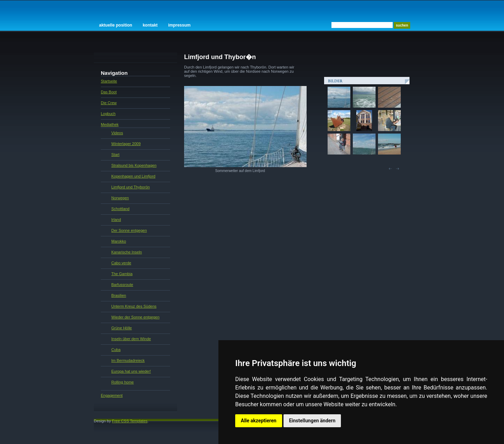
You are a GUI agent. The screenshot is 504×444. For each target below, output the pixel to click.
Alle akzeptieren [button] (259, 421)
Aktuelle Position (116, 25)
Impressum (179, 25)
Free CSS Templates (130, 421)
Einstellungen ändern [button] (312, 421)
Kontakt (150, 25)
